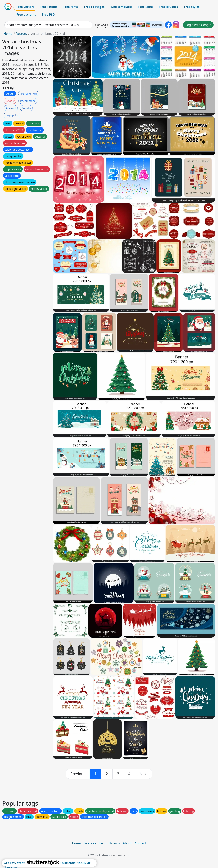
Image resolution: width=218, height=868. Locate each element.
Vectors (21, 34)
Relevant (11, 108)
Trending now (28, 94)
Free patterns (26, 15)
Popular (26, 108)
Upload (101, 25)
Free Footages (94, 7)
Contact (140, 843)
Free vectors (25, 7)
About (127, 843)
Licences (90, 843)
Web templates (121, 7)
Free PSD (48, 15)
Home (8, 34)
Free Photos (49, 7)
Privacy (115, 843)
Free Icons (146, 7)
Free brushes (169, 7)
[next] (144, 774)
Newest (10, 101)
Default (10, 94)
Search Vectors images (23, 25)
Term (103, 843)
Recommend (28, 101)
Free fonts (71, 7)
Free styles (192, 7)
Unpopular (12, 115)
